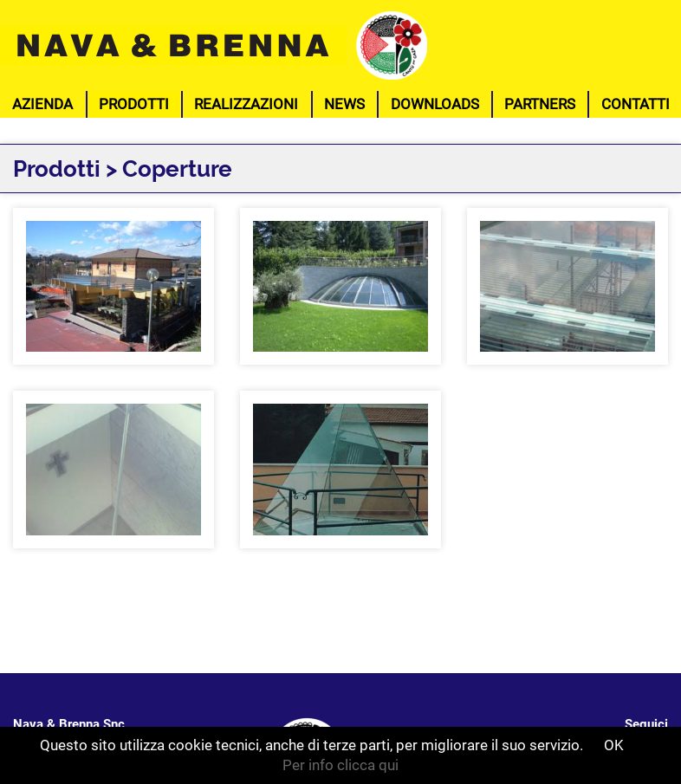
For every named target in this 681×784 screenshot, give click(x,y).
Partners (540, 104)
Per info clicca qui (340, 765)
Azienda (42, 104)
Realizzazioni (246, 104)
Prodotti (134, 104)
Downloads (435, 104)
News (344, 104)
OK (614, 745)
